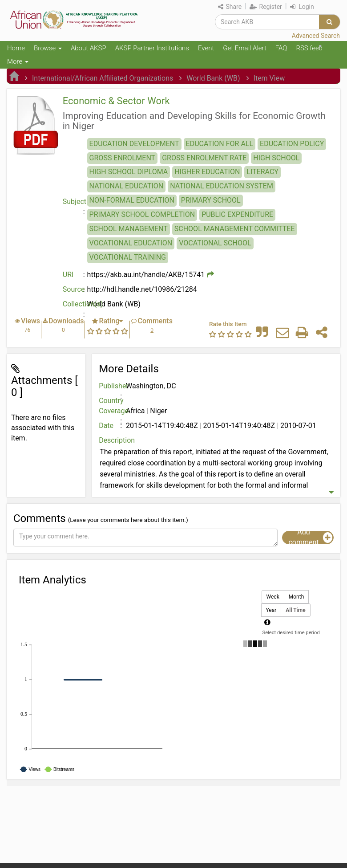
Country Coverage (111, 406)
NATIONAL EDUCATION (127, 186)
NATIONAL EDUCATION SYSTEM (222, 186)
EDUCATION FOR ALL (220, 144)
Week (273, 597)
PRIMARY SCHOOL (211, 200)
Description (111, 440)
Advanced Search (316, 36)
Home (16, 48)
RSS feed (309, 48)
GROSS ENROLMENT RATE (204, 158)
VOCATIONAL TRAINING (128, 257)
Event (206, 48)
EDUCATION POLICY (292, 144)
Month (296, 597)
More (18, 61)
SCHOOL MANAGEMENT (129, 229)
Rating (109, 321)
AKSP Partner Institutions (152, 48)
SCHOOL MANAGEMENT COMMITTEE (235, 229)
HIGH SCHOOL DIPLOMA (129, 172)
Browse (48, 48)
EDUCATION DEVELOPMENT (134, 144)
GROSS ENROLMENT (123, 158)
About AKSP (89, 48)
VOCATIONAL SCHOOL (215, 243)
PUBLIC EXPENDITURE (237, 214)
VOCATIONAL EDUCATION (131, 243)
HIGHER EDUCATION (207, 172)
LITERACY (262, 172)
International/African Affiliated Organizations (103, 78)
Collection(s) (75, 304)
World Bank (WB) (213, 78)
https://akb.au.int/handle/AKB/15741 (146, 275)
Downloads (66, 321)
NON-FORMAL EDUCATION (132, 200)
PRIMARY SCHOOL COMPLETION (142, 214)
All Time (295, 610)
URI (68, 275)
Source (74, 289)
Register (266, 7)
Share (230, 7)
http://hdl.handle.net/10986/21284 (142, 289)
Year (271, 610)
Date (106, 426)
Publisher (111, 386)
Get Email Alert (245, 48)
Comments (155, 321)
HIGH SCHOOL (276, 158)
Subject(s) (75, 202)
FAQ (281, 48)
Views (30, 321)
